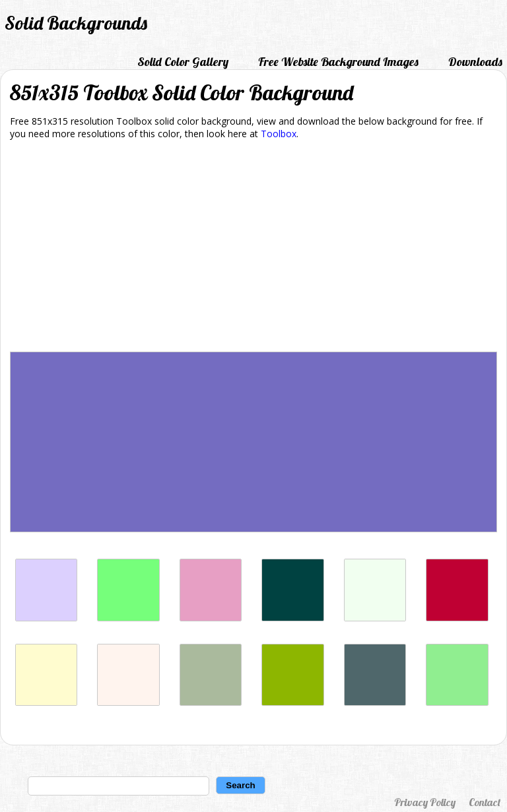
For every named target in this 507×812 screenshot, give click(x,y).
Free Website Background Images (338, 62)
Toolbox (279, 134)
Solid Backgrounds (76, 23)
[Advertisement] (253, 248)
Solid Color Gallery (183, 62)
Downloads (475, 62)
